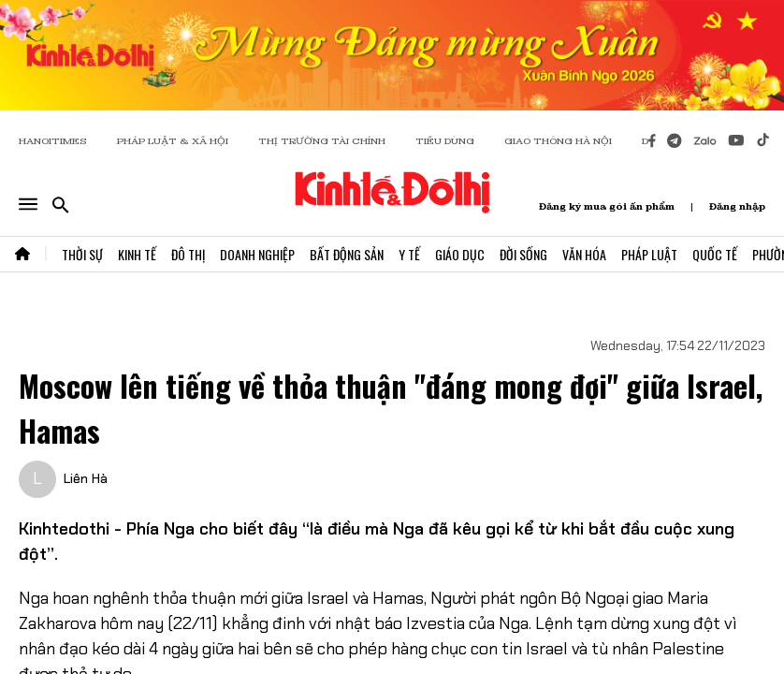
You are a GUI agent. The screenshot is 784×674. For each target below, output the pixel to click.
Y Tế (409, 254)
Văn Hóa (584, 254)
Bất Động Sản (347, 254)
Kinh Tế (137, 254)
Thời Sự (82, 254)
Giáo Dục (460, 254)
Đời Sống (523, 254)
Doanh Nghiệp (257, 254)
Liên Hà (86, 478)
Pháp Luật (649, 254)
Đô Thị (188, 254)
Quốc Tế (715, 254)
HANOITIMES (53, 141)
